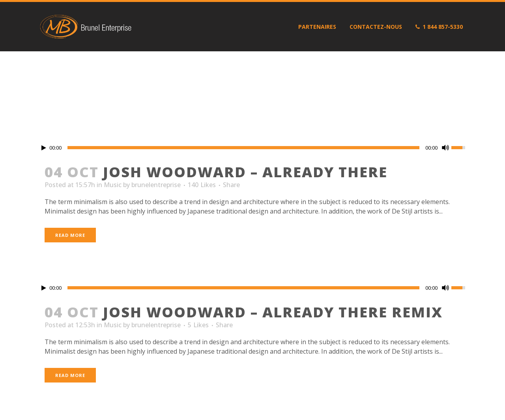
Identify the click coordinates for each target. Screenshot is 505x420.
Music (113, 185)
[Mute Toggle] (445, 148)
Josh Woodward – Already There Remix (273, 312)
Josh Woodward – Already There (245, 172)
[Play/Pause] (44, 148)
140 (202, 185)
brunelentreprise (156, 185)
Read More (70, 235)
